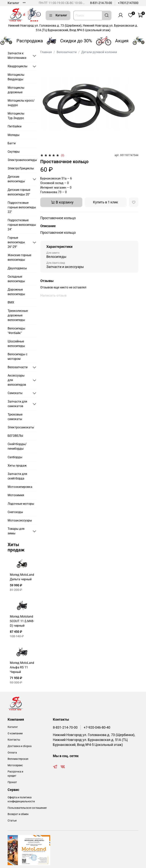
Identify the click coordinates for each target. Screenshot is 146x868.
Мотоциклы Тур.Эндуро (16, 116)
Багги (12, 143)
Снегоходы (15, 512)
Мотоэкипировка (20, 487)
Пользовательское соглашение (27, 808)
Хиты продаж (17, 466)
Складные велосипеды (16, 279)
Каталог (13, 3)
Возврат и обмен (18, 814)
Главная (46, 52)
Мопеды (13, 135)
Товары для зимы (16, 531)
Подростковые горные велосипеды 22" (22, 207)
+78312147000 (128, 3)
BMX (11, 302)
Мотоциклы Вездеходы (16, 77)
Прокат (12, 782)
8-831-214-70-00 (101, 3)
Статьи (12, 821)
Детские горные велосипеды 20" (19, 192)
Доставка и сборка (20, 746)
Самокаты (15, 393)
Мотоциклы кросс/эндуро (21, 103)
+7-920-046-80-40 (97, 727)
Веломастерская (18, 759)
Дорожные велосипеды (16, 292)
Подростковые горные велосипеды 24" (22, 225)
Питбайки (15, 126)
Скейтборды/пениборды (17, 446)
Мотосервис (15, 765)
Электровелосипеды (22, 160)
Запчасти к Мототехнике (17, 56)
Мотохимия (16, 495)
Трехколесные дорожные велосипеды (18, 315)
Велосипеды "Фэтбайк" (16, 331)
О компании (15, 733)
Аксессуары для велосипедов (17, 380)
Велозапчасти (67, 52)
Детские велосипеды (16, 179)
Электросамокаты (21, 427)
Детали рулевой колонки (99, 52)
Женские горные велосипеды (19, 257)
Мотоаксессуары (20, 520)
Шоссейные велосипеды (16, 344)
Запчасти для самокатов (17, 404)
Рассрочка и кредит (15, 774)
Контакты (14, 740)
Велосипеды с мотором (17, 357)
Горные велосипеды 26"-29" (16, 242)
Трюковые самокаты (15, 417)
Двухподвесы (17, 268)
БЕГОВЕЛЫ (15, 436)
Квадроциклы (17, 66)
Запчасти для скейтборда (17, 476)
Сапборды (15, 457)
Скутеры (14, 152)
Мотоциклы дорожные (16, 90)
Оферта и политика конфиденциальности (21, 800)
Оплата (12, 753)
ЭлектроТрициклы (21, 168)
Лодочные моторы (21, 504)
